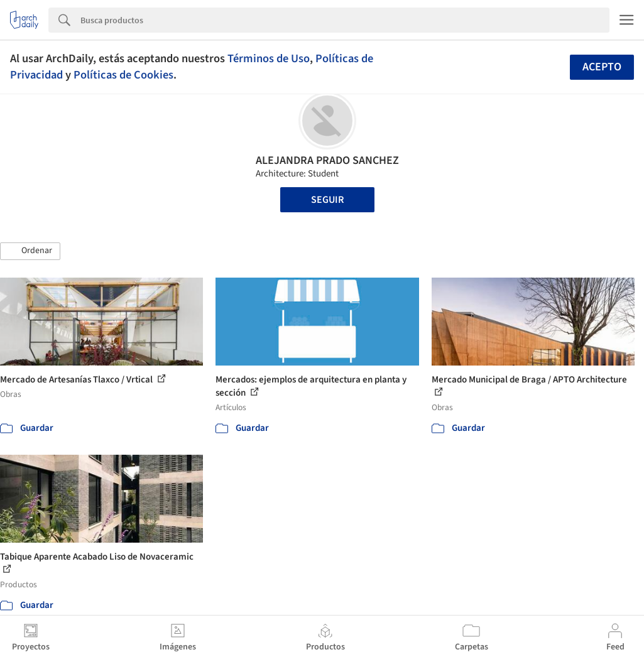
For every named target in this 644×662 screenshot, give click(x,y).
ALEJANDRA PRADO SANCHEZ (327, 160)
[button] (30, 251)
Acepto (602, 67)
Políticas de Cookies (123, 75)
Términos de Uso (269, 58)
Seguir (327, 200)
